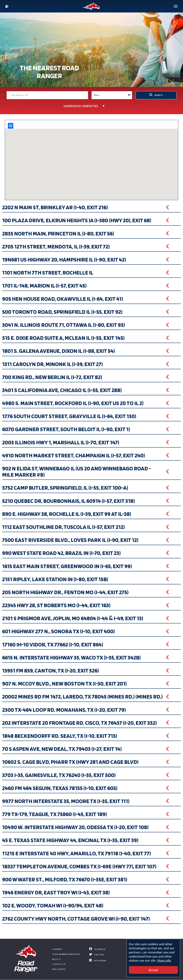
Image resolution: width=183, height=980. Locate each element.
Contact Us (59, 964)
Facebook (100, 949)
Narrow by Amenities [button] (81, 106)
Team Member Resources (66, 954)
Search (113, 105)
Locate (11, 126)
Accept (153, 970)
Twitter (99, 955)
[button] (91, 207)
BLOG (56, 959)
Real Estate (59, 969)
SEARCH (156, 95)
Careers (57, 949)
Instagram (100, 960)
